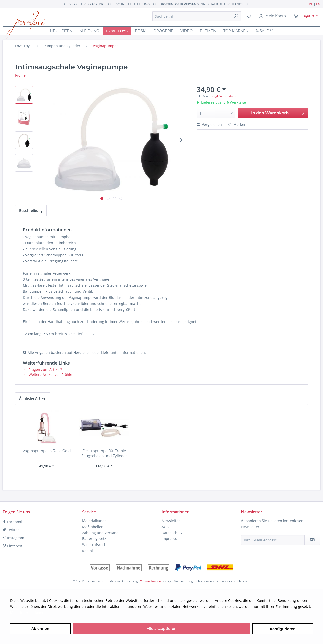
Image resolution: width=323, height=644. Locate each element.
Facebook (13, 522)
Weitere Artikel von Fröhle (48, 374)
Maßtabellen (93, 527)
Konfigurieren (283, 629)
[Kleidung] (89, 31)
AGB (165, 527)
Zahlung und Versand (100, 533)
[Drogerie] (163, 31)
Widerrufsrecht (95, 545)
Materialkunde (94, 521)
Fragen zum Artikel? (42, 370)
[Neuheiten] (61, 31)
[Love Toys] (117, 31)
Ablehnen (40, 629)
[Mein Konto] (272, 16)
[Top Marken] (236, 31)
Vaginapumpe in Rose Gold (47, 451)
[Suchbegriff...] (197, 16)
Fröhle (20, 75)
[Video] (186, 31)
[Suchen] (236, 16)
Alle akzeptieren (162, 629)
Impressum (171, 539)
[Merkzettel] (249, 16)
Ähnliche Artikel (33, 398)
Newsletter (171, 521)
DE (311, 4)
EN (318, 4)
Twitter (11, 530)
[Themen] (208, 31)
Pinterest (12, 546)
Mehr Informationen (27, 613)
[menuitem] (197, 16)
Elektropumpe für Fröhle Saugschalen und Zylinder (104, 453)
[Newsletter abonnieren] (312, 540)
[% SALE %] (264, 31)
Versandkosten (151, 581)
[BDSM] (141, 31)
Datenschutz (172, 533)
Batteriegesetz (94, 539)
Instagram (13, 538)
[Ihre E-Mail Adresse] (273, 540)
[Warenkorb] (306, 16)
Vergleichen (209, 124)
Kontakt (88, 551)
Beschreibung (31, 210)
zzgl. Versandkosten (226, 96)
